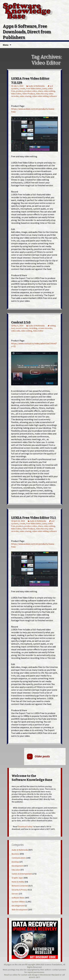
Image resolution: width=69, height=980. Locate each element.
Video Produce (29, 94)
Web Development (20, 910)
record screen (22, 328)
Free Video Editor (34, 88)
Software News (18, 898)
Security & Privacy (19, 890)
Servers (15, 894)
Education (16, 870)
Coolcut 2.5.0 (21, 322)
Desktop (15, 862)
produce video (31, 91)
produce (20, 91)
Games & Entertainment (22, 874)
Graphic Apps (17, 878)
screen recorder (45, 328)
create (22, 88)
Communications (19, 858)
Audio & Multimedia (36, 86)
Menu (6, 45)
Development (17, 866)
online (15, 975)
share (40, 91)
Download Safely (25, 827)
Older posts (38, 756)
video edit (15, 331)
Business (16, 854)
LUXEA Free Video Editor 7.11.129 (30, 81)
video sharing (25, 96)
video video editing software (44, 96)
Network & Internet (20, 886)
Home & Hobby (18, 882)
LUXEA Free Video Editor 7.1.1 (33, 518)
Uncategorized (18, 906)
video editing (49, 91)
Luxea (44, 88)
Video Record (42, 94)
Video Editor (16, 94)
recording (33, 328)
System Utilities (18, 902)
